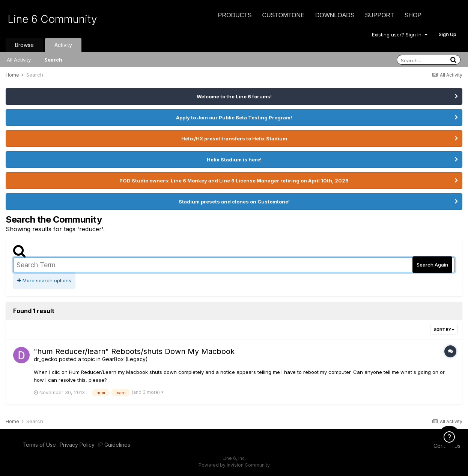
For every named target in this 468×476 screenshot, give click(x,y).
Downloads (335, 15)
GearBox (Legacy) (125, 359)
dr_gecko (46, 359)
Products (235, 15)
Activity (63, 45)
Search (53, 60)
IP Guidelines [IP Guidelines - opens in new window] (114, 445)
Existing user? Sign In (400, 35)
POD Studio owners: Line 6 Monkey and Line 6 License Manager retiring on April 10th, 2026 (234, 181)
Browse (24, 45)
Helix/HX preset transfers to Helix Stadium (234, 139)
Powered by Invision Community (234, 465)
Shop (413, 15)
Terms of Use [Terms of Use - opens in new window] (39, 445)
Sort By (444, 330)
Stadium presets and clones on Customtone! (234, 202)
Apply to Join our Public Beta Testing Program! (234, 117)
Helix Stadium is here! (234, 160)
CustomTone (283, 15)
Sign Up (448, 34)
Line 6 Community (52, 19)
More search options (44, 280)
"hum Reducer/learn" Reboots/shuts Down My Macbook (134, 351)
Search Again (432, 265)
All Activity (19, 60)
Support (380, 15)
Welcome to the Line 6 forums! (234, 96)
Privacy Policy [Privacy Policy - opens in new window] (77, 445)
